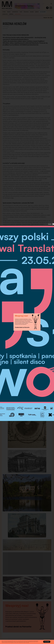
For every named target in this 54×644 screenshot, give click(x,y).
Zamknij (51, 224)
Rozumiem (47, 642)
